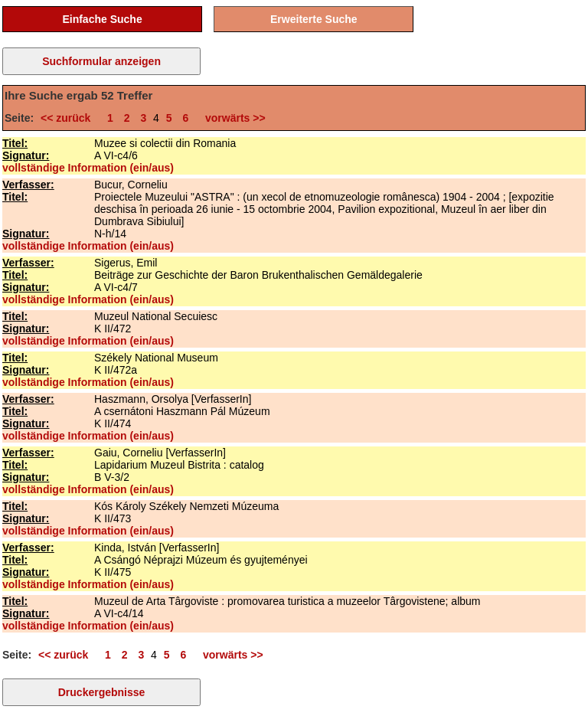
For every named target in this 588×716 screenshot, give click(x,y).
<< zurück (69, 118)
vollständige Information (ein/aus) (88, 168)
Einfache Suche (102, 19)
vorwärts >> (232, 118)
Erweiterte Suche (314, 19)
